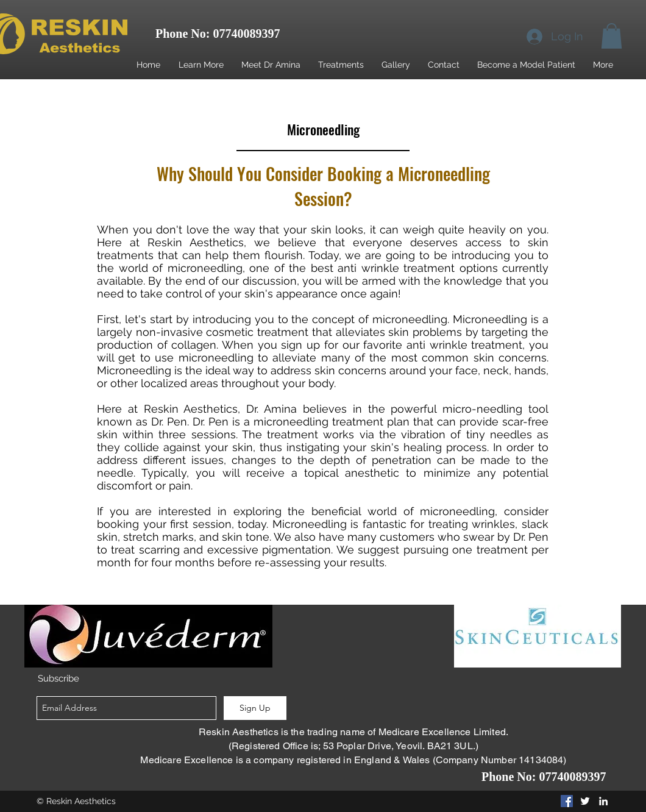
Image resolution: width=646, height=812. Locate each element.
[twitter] (585, 801)
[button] (612, 36)
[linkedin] (603, 801)
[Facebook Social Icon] (567, 801)
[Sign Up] (255, 708)
